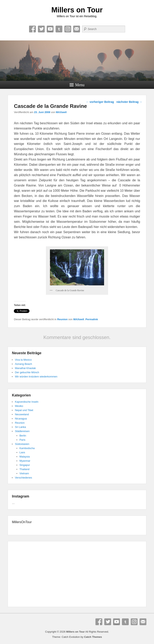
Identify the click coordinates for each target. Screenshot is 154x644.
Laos (22, 452)
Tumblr (59, 29)
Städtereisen (22, 431)
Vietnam (24, 473)
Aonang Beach (23, 364)
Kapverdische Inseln (27, 402)
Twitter (41, 29)
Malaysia (25, 457)
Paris (22, 440)
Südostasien (22, 444)
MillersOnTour (22, 522)
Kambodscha (27, 448)
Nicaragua (21, 419)
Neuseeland (22, 414)
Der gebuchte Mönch (27, 372)
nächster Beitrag (129, 102)
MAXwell (61, 112)
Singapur (25, 465)
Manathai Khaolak (25, 368)
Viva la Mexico (23, 360)
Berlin (23, 436)
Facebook (32, 29)
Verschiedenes (23, 478)
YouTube (50, 29)
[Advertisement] (77, 575)
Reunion (62, 319)
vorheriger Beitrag (100, 102)
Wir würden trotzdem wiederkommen (36, 377)
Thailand (24, 469)
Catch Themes (93, 637)
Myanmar (25, 461)
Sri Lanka (20, 427)
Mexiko (19, 406)
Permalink (92, 319)
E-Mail (77, 29)
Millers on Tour (77, 10)
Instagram (68, 29)
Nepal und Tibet (24, 410)
